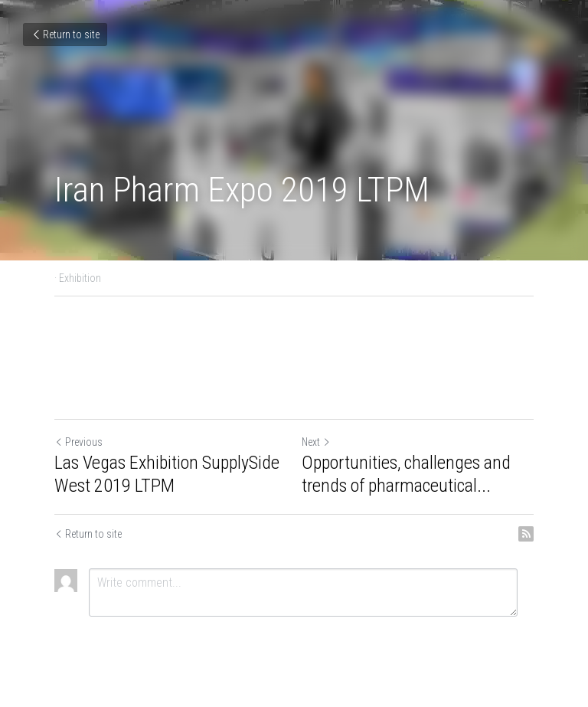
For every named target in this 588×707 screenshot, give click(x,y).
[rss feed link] (526, 534)
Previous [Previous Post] (78, 442)
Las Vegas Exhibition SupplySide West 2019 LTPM (167, 474)
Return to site (65, 34)
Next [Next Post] (316, 442)
